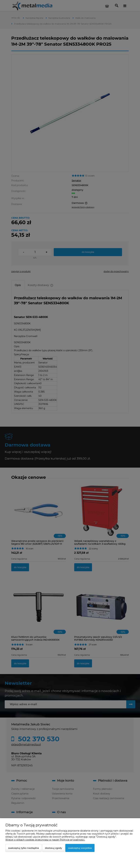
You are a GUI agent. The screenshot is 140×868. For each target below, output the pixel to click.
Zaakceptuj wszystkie (80, 848)
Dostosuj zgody (53, 848)
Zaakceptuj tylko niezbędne (24, 848)
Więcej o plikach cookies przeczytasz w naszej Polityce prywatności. (45, 840)
